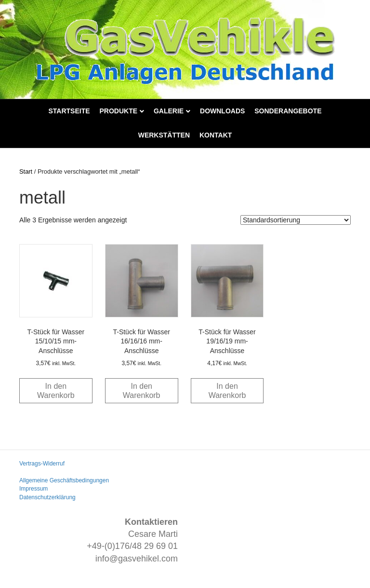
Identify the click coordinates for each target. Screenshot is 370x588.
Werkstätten (164, 135)
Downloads (222, 111)
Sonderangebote (288, 111)
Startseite (69, 111)
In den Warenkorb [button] (56, 391)
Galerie (169, 111)
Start (26, 171)
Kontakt (216, 135)
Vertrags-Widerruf (42, 464)
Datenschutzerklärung (47, 497)
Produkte (118, 111)
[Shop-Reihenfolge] (296, 220)
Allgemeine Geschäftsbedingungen (64, 480)
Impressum (33, 489)
